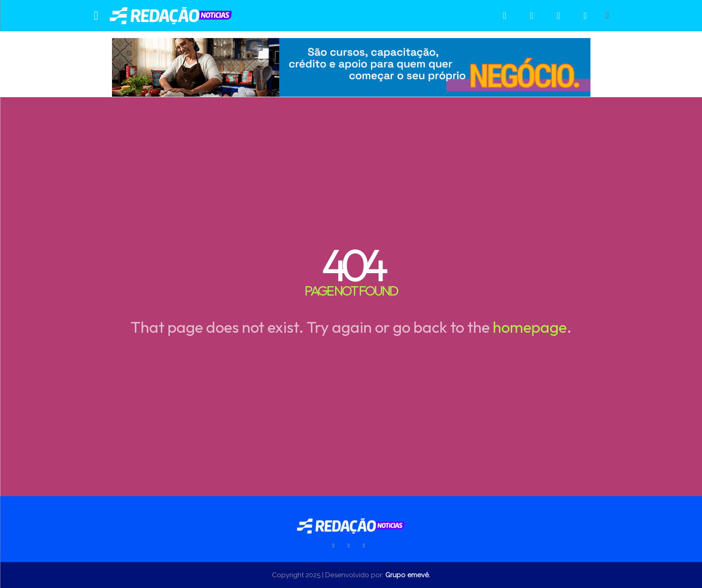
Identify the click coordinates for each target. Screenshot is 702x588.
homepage (530, 327)
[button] (607, 15)
